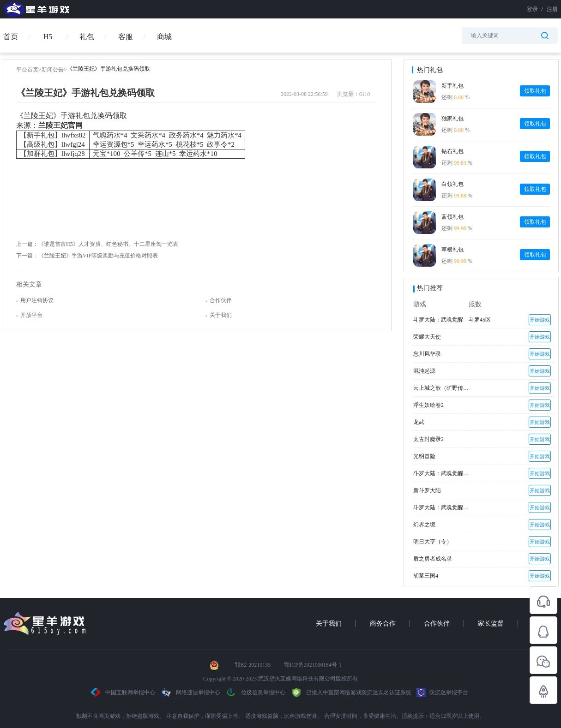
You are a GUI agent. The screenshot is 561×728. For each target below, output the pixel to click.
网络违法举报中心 (191, 692)
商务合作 (383, 624)
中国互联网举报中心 (123, 692)
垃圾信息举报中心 (255, 692)
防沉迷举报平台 (442, 692)
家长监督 (491, 624)
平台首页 (27, 70)
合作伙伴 (437, 624)
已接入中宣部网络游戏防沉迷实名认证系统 (351, 692)
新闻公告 (53, 70)
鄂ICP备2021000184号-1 (313, 665)
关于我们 (329, 624)
